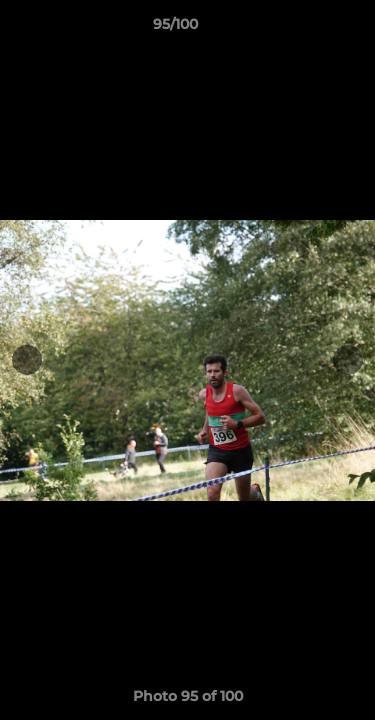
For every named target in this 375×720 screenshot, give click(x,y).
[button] (303, 29)
